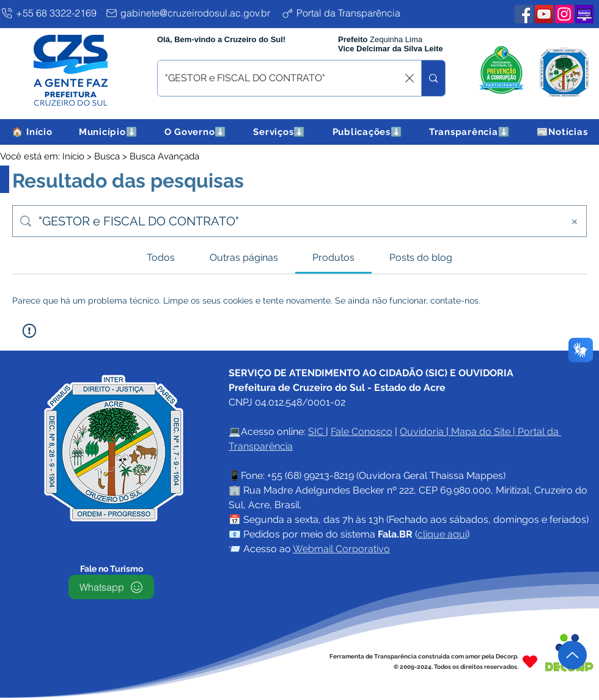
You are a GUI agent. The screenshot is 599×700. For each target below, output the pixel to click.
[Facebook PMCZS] (524, 14)
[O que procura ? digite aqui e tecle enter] (281, 78)
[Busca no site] (297, 221)
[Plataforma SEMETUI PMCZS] (584, 14)
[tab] (161, 258)
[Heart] (530, 661)
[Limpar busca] (410, 78)
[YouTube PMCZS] (544, 14)
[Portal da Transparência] (351, 13)
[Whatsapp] (111, 587)
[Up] (572, 655)
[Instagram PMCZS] (564, 14)
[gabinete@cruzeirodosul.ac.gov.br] (191, 13)
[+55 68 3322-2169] (50, 13)
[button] (108, 132)
